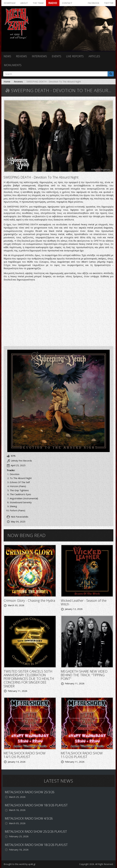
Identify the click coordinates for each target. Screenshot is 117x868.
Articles (94, 56)
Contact (67, 3)
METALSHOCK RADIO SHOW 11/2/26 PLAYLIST (82, 755)
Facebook (93, 3)
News (7, 56)
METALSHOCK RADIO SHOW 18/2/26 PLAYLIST (36, 845)
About (24, 3)
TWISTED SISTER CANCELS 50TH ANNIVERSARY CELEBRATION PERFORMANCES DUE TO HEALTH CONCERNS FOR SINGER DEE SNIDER (29, 679)
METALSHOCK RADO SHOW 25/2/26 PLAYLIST (36, 832)
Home (7, 81)
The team (38, 3)
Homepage (10, 3)
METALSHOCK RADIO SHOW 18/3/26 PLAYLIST (36, 805)
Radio (53, 3)
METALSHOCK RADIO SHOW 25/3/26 (30, 792)
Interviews (39, 56)
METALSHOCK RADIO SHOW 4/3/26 (29, 818)
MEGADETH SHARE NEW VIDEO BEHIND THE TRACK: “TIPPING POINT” (84, 675)
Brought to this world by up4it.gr (20, 864)
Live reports (75, 56)
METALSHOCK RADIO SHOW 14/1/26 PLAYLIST (25, 755)
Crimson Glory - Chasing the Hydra (29, 600)
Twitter (109, 3)
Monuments (13, 65)
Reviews (21, 56)
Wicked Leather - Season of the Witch (84, 602)
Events (57, 56)
